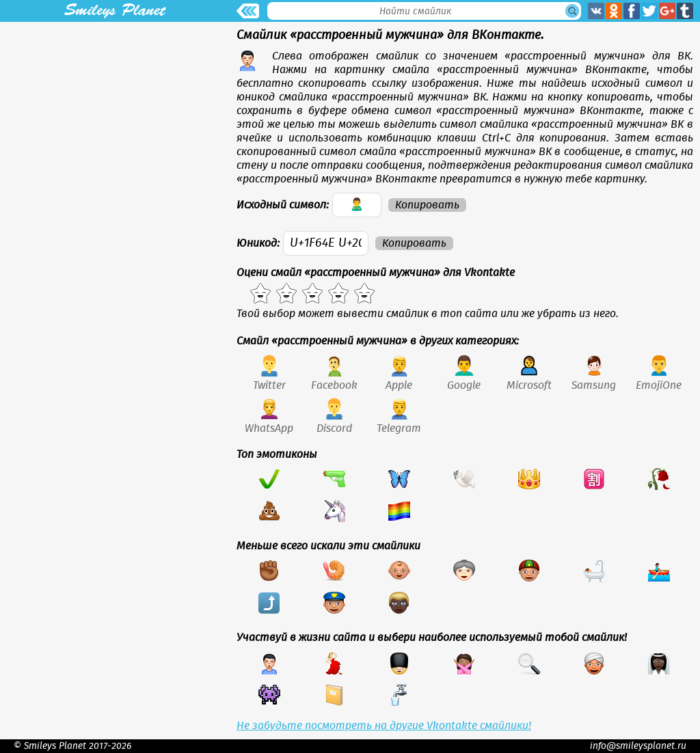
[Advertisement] (115, 118)
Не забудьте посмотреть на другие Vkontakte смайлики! (384, 726)
